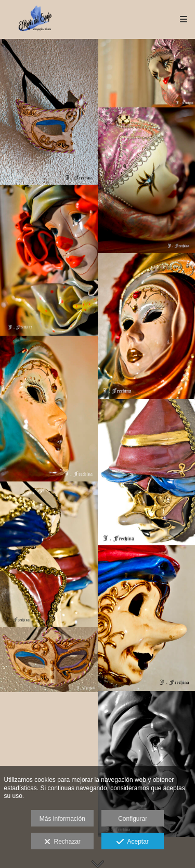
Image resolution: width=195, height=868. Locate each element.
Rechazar (62, 842)
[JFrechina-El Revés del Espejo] (35, 19)
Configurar (133, 819)
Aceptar (132, 842)
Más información (62, 819)
